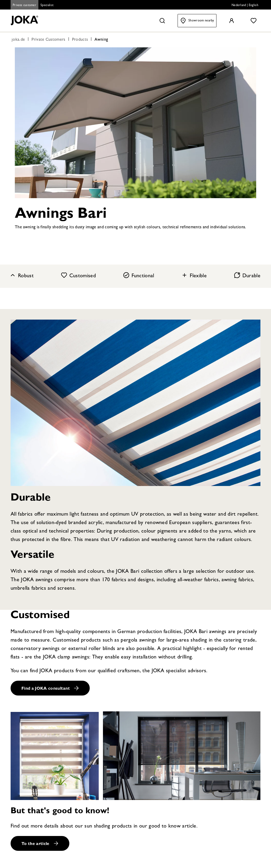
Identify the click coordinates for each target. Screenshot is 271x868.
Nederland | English (245, 6)
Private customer (24, 6)
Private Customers (48, 40)
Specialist (47, 6)
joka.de (18, 40)
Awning (101, 40)
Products (80, 40)
